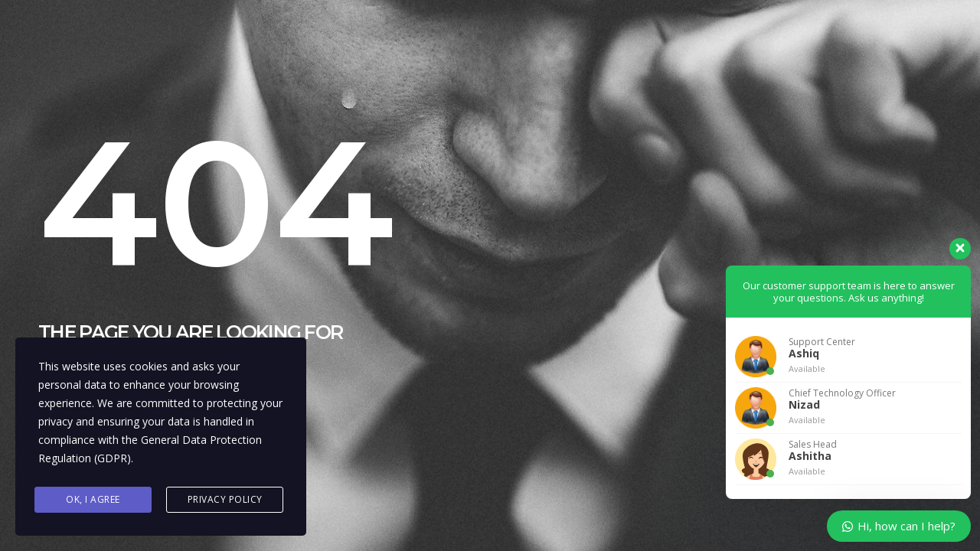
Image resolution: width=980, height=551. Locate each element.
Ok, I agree (93, 499)
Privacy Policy (225, 499)
